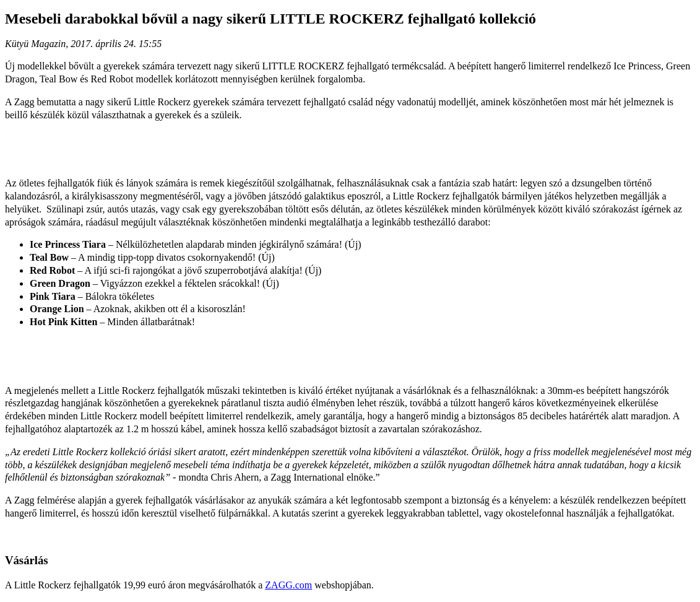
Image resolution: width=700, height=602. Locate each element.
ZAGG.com (288, 585)
